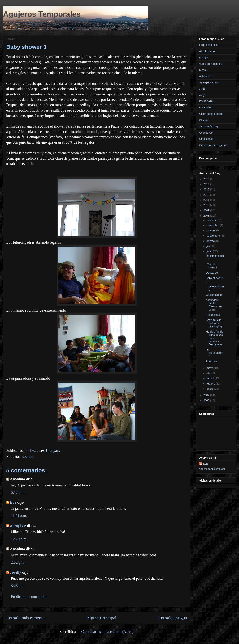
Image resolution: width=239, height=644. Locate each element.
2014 (207, 184)
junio (210, 251)
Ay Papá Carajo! (209, 82)
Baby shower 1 (215, 278)
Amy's (203, 95)
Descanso (212, 273)
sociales (28, 457)
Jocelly (16, 572)
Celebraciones (215, 295)
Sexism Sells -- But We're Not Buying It (215, 323)
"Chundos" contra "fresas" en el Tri (214, 305)
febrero (211, 384)
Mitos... (204, 70)
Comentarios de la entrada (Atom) (107, 632)
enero (210, 389)
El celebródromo (215, 286)
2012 (207, 195)
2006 (207, 400)
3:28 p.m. (18, 586)
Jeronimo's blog (209, 126)
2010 (207, 205)
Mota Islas (205, 107)
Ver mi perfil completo (212, 469)
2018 (207, 179)
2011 (207, 200)
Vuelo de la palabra (211, 64)
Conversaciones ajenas (213, 145)
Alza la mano (207, 51)
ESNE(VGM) (207, 101)
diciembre (213, 220)
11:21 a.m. (19, 516)
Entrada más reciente (25, 618)
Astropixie (205, 76)
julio (209, 246)
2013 (207, 189)
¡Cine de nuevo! (211, 266)
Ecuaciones (213, 315)
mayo (210, 368)
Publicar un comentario (29, 597)
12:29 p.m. (19, 539)
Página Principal (101, 618)
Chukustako (206, 139)
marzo (211, 378)
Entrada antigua (173, 618)
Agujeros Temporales (42, 14)
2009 (207, 210)
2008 (207, 216)
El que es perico (209, 45)
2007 (207, 395)
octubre (211, 230)
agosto (211, 241)
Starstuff (204, 120)
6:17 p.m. (18, 492)
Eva (13, 502)
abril (209, 373)
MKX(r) (203, 57)
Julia (202, 89)
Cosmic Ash (206, 133)
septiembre (213, 236)
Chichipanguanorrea (211, 114)
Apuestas (211, 361)
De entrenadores (215, 353)
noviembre (213, 225)
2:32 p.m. (18, 562)
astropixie (18, 526)
